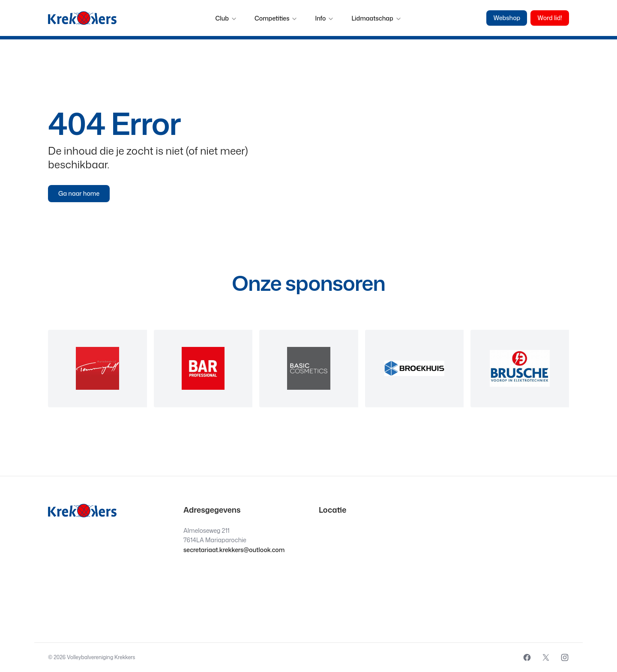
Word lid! (550, 18)
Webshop (507, 18)
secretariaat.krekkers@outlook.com (234, 550)
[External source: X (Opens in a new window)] (546, 657)
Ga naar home (79, 193)
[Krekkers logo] (82, 18)
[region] (308, 369)
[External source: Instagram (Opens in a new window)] (565, 657)
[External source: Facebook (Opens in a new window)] (527, 657)
